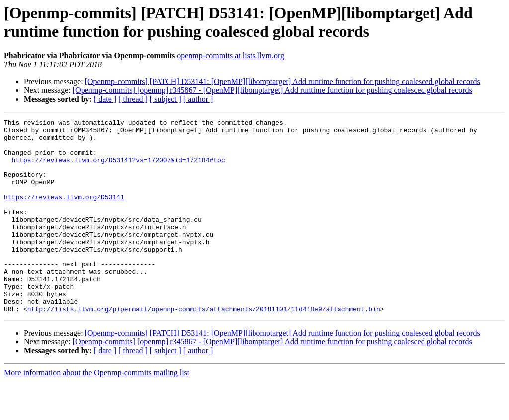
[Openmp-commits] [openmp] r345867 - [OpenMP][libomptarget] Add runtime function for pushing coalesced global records (272, 90)
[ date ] (105, 99)
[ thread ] (133, 99)
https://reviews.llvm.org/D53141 (64, 213)
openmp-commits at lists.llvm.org (231, 55)
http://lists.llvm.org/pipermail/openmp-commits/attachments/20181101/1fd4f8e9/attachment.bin (204, 347)
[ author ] (198, 99)
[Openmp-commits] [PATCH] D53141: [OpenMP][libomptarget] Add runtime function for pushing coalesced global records (283, 81)
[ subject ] (166, 99)
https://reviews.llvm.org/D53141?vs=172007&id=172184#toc (119, 168)
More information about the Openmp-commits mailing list (97, 411)
